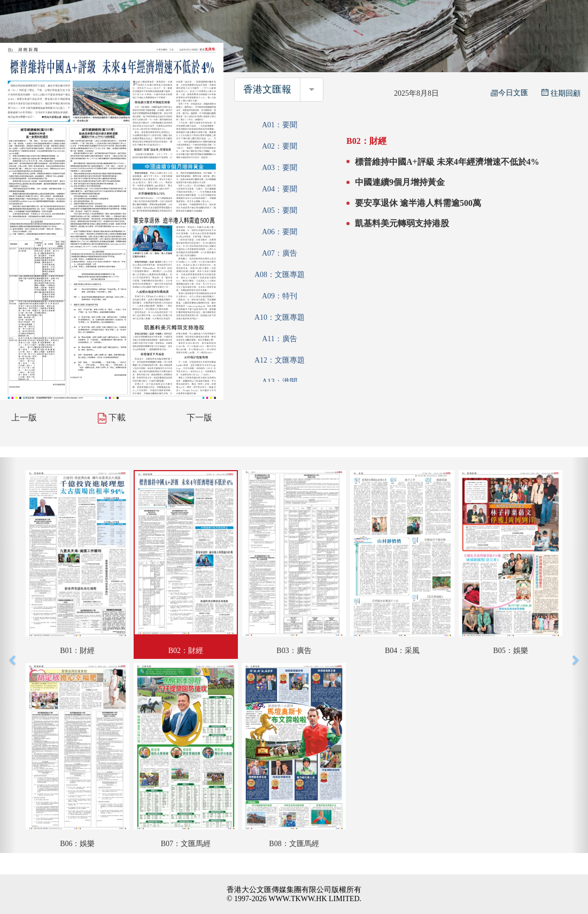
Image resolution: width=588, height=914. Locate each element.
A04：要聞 (280, 189)
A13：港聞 (280, 382)
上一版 (24, 417)
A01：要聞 (280, 125)
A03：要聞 (280, 168)
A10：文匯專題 (280, 317)
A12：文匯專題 (280, 360)
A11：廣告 (280, 339)
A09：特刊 (280, 296)
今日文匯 (509, 93)
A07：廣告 (280, 253)
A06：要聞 (280, 232)
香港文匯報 (267, 89)
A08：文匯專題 (280, 275)
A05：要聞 (280, 210)
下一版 (199, 417)
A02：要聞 (280, 146)
